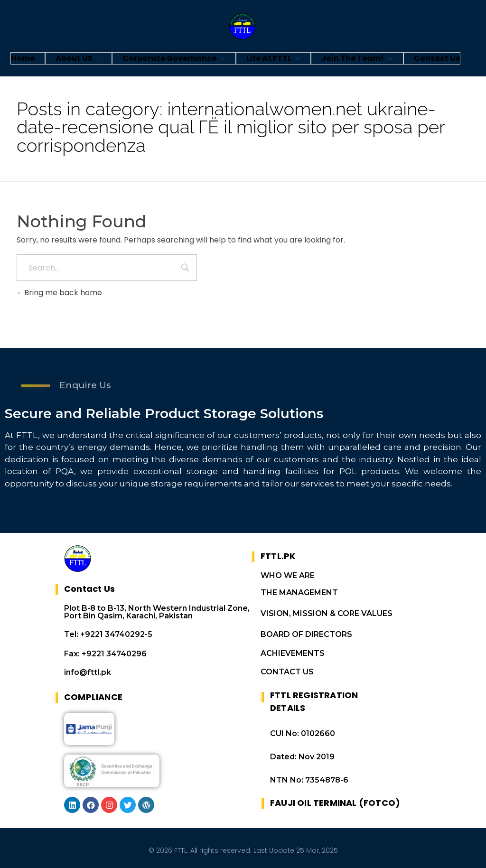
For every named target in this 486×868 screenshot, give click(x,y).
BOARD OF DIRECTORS (306, 634)
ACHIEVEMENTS (293, 653)
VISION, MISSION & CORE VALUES (327, 613)
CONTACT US (287, 672)
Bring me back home (59, 293)
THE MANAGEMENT (299, 593)
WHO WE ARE (288, 575)
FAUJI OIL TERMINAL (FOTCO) (335, 803)
